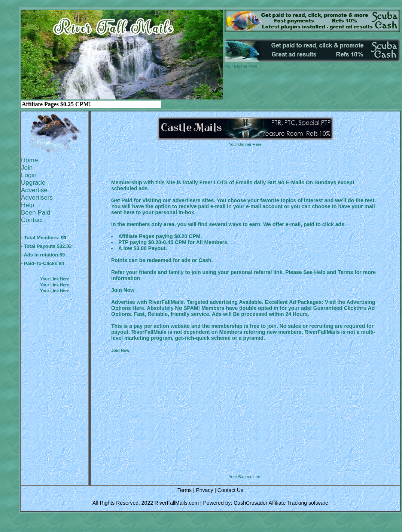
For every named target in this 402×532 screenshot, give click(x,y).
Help (28, 205)
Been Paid (36, 213)
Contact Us (230, 490)
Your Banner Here (241, 66)
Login (29, 175)
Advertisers (37, 198)
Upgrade (33, 183)
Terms (185, 490)
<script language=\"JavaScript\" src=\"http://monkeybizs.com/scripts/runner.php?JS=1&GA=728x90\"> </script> (245, 455)
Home (29, 160)
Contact (32, 220)
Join (27, 168)
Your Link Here (54, 279)
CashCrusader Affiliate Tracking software (281, 503)
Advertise (34, 190)
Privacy (204, 490)
